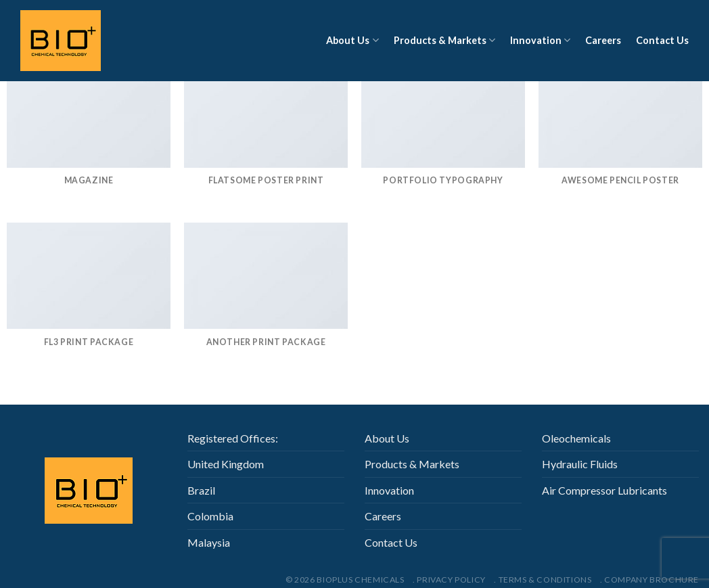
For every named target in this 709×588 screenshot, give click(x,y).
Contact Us (662, 40)
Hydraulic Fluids (580, 464)
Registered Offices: (233, 438)
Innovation (540, 40)
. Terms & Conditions (543, 580)
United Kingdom (226, 464)
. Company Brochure (649, 580)
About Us (352, 40)
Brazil (201, 490)
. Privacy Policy (449, 580)
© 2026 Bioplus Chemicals (345, 580)
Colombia (210, 516)
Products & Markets (444, 40)
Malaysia (209, 542)
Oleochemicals (576, 438)
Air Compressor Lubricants (604, 490)
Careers (603, 40)
